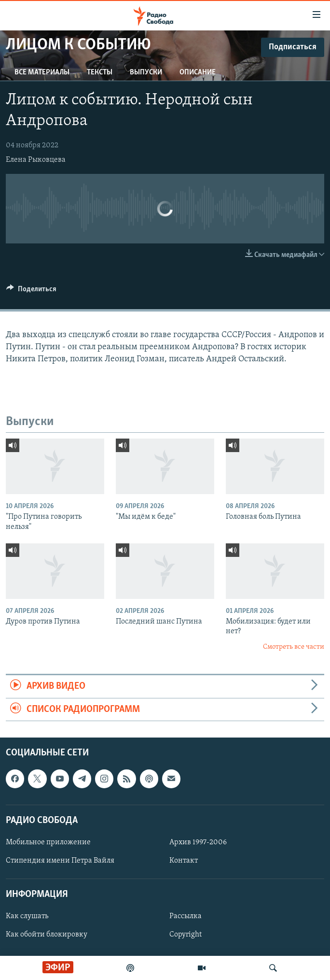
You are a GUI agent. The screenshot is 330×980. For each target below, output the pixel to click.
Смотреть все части (294, 647)
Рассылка (186, 916)
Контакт (184, 861)
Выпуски (146, 72)
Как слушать (27, 916)
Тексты (100, 72)
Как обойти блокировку (47, 935)
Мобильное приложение (48, 842)
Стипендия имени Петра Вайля (60, 861)
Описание (198, 72)
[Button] (31, 291)
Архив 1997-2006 (198, 842)
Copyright (186, 935)
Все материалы (42, 72)
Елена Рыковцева (36, 160)
